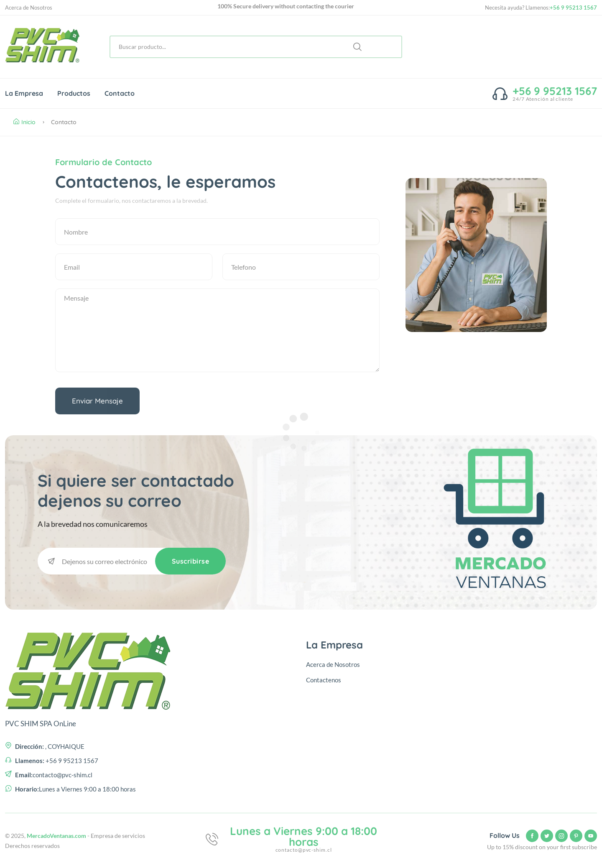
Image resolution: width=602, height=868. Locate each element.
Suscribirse (191, 561)
